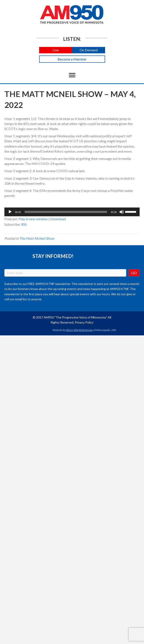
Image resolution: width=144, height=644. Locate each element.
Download (58, 219)
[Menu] (72, 75)
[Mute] (122, 212)
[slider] (66, 212)
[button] (56, 50)
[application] (72, 212)
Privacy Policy (84, 322)
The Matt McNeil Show (37, 238)
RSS (24, 224)
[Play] (10, 212)
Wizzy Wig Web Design (79, 330)
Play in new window (33, 219)
